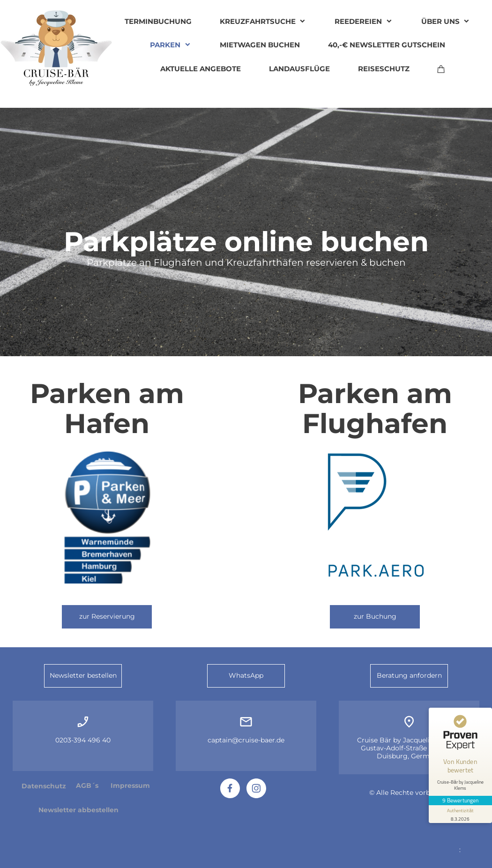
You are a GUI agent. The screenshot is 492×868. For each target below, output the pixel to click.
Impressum (130, 786)
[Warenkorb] (441, 69)
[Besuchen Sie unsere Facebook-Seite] (230, 788)
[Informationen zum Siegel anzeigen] (460, 811)
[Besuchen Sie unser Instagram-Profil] (256, 788)
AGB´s (87, 786)
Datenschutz (44, 786)
